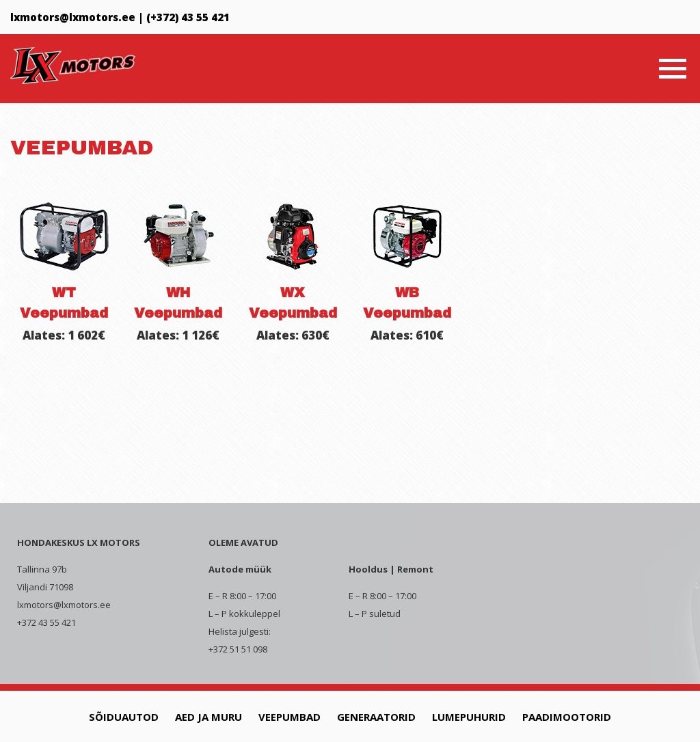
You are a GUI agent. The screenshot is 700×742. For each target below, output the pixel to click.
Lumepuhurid (469, 717)
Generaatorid (376, 717)
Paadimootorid (567, 717)
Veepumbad (290, 717)
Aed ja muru (208, 717)
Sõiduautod (124, 717)
